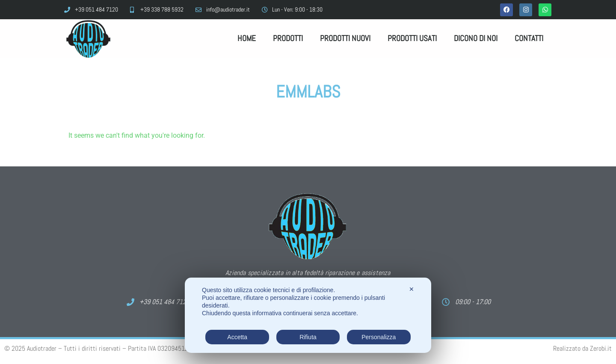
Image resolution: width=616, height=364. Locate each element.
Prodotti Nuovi (345, 38)
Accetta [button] (237, 337)
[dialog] (308, 315)
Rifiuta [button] (308, 337)
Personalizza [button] (379, 337)
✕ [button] (412, 289)
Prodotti (288, 38)
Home (247, 38)
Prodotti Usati (412, 38)
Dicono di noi (476, 38)
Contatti (529, 38)
